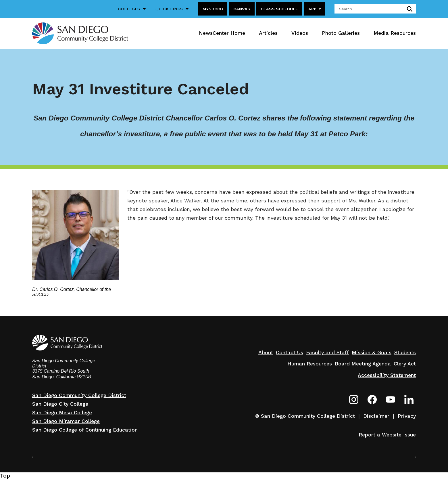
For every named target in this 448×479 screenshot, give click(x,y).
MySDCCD (213, 9)
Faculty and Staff (327, 352)
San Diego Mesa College (62, 413)
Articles (268, 33)
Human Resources (310, 364)
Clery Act (405, 364)
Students (405, 352)
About (266, 352)
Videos (300, 33)
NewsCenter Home (222, 33)
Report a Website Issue (387, 435)
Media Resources (395, 33)
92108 (84, 377)
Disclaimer (376, 416)
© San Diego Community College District (305, 416)
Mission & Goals (372, 352)
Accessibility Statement (387, 375)
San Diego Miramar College (66, 421)
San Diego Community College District (79, 395)
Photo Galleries (341, 33)
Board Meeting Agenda (363, 364)
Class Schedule (279, 9)
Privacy (407, 416)
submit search (408, 9)
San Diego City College (60, 404)
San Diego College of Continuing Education (85, 430)
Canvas (242, 9)
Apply (315, 9)
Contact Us (290, 352)
